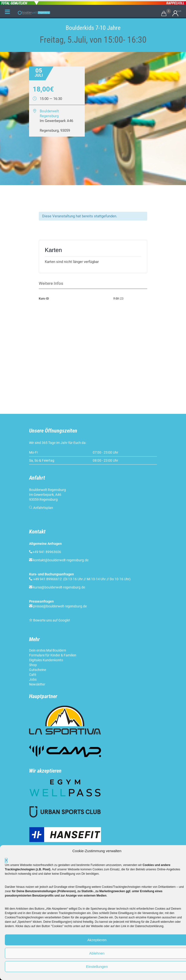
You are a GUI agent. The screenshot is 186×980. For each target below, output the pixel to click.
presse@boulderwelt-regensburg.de (60, 606)
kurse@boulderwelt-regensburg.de (59, 587)
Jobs (33, 679)
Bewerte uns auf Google (51, 620)
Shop (33, 665)
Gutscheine (38, 670)
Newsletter (37, 684)
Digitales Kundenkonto (46, 660)
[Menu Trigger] (7, 12)
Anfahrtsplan (43, 508)
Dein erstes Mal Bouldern (48, 650)
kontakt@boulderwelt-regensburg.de (61, 560)
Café (33, 675)
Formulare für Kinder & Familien (53, 655)
